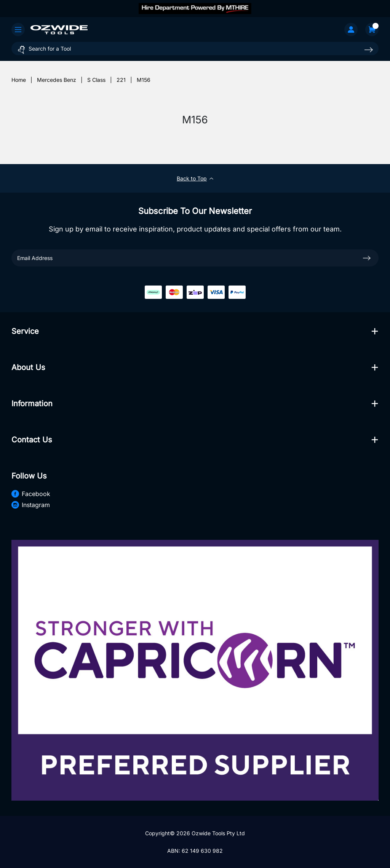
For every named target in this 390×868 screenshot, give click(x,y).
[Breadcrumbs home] (19, 80)
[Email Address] (195, 258)
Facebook (31, 494)
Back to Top (195, 178)
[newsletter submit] (367, 258)
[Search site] (369, 50)
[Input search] (195, 49)
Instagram (31, 505)
